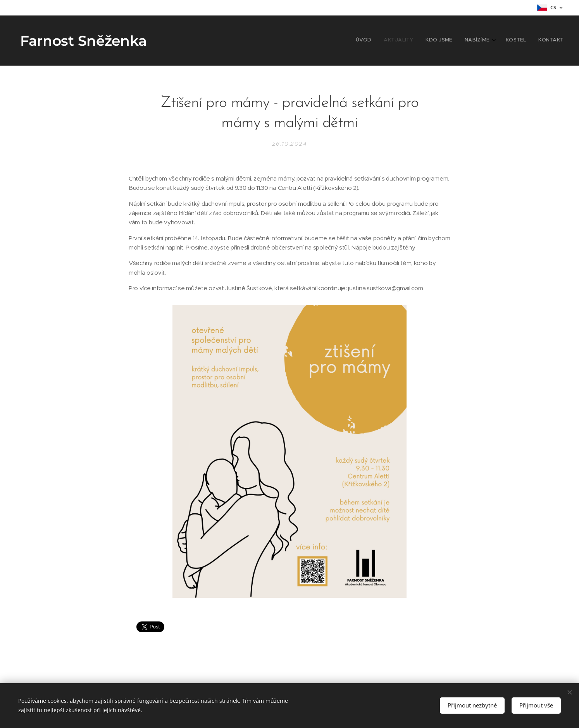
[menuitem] (500, 41)
